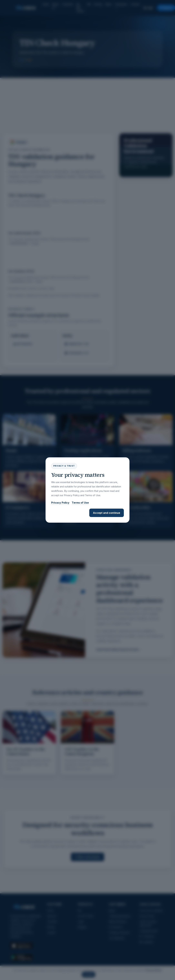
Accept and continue (107, 513)
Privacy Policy (60, 503)
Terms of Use (80, 503)
